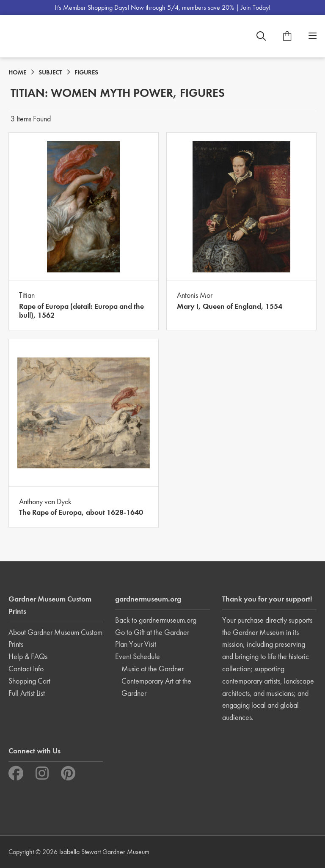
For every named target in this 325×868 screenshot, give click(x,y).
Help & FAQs (28, 656)
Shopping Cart (29, 681)
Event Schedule (138, 656)
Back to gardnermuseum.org (156, 620)
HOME (17, 72)
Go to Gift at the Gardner (152, 632)
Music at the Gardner (153, 669)
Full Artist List (27, 693)
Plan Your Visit (136, 644)
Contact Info (26, 669)
